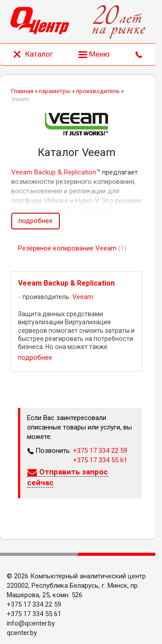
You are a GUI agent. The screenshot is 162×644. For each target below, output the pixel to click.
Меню (94, 54)
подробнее (36, 221)
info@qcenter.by (31, 623)
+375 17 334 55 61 (100, 460)
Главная (22, 91)
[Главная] (40, 22)
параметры (55, 91)
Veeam (83, 297)
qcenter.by (22, 633)
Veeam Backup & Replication (54, 172)
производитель (98, 91)
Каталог (33, 54)
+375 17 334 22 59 (100, 451)
